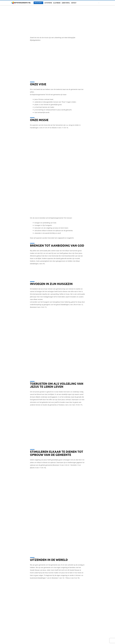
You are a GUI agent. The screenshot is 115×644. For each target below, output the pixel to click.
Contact (74, 3)
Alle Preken (57, 3)
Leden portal (66, 3)
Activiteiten (48, 3)
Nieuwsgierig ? (38, 3)
